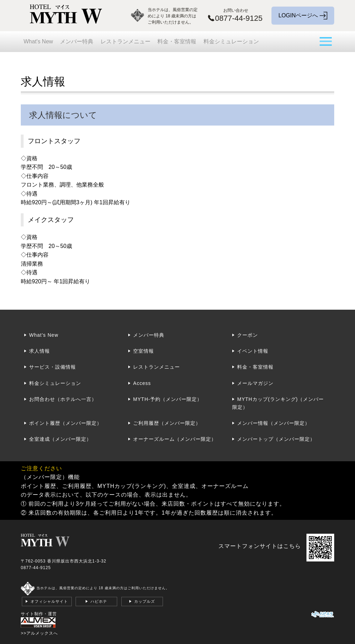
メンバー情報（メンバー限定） (274, 423)
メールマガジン (255, 383)
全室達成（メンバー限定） (60, 439)
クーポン (248, 335)
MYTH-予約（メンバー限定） (168, 399)
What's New (38, 41)
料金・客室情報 (177, 41)
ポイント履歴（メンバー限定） (66, 423)
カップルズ (145, 601)
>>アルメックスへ (39, 633)
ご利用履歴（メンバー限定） (167, 423)
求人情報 (40, 351)
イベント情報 (253, 351)
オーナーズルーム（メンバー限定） (175, 439)
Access (142, 383)
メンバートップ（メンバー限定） (276, 439)
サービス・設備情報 (53, 367)
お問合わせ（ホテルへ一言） (63, 399)
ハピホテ (99, 601)
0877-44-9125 (36, 568)
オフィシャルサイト (49, 601)
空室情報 (144, 351)
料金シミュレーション (231, 41)
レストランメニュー (125, 41)
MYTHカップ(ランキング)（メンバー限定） (278, 403)
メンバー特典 (77, 41)
